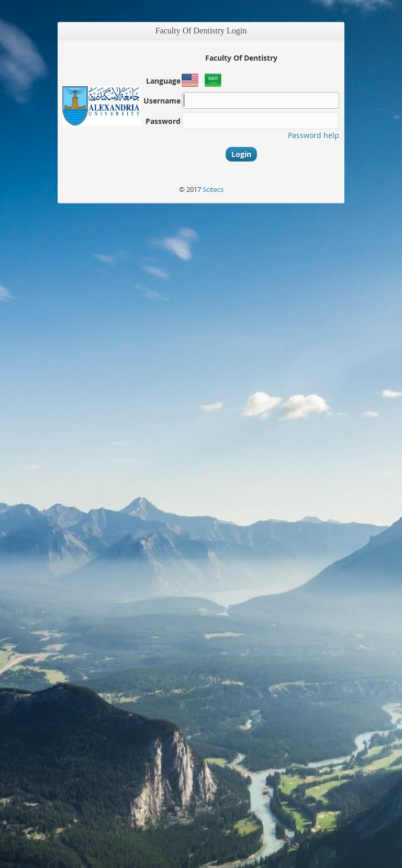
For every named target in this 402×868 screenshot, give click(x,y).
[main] (201, 424)
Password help (314, 135)
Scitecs (213, 189)
